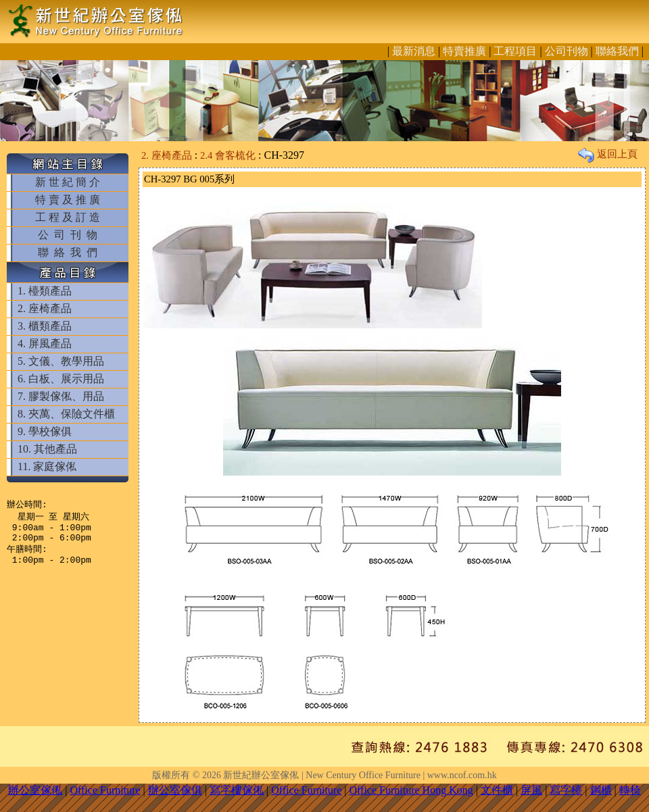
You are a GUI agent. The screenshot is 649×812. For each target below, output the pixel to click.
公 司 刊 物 (68, 235)
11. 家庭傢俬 (47, 466)
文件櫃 (497, 790)
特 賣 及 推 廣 (68, 200)
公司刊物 (567, 51)
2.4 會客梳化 (228, 155)
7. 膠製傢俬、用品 (61, 396)
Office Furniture (105, 790)
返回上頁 (608, 154)
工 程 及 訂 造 (68, 217)
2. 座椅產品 (45, 308)
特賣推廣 (464, 51)
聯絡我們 (617, 51)
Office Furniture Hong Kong (411, 790)
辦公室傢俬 (35, 790)
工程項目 (515, 51)
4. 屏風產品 (45, 344)
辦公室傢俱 (175, 790)
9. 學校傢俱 (45, 431)
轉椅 (630, 790)
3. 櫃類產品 (45, 326)
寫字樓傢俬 (237, 790)
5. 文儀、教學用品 (61, 361)
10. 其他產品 (47, 449)
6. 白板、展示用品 (61, 379)
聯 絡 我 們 (68, 252)
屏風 (531, 790)
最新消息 (414, 51)
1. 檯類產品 (45, 291)
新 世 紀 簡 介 (68, 182)
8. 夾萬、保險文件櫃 (66, 414)
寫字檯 (566, 790)
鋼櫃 (601, 790)
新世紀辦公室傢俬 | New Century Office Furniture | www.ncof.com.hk (360, 775)
